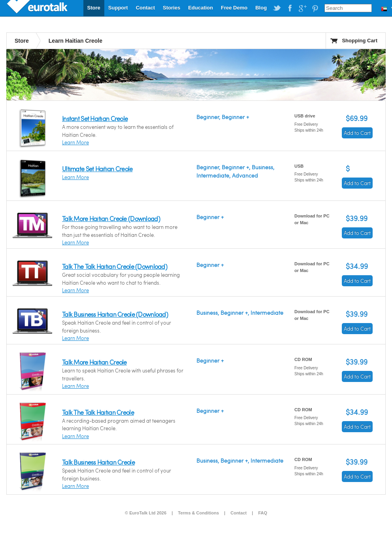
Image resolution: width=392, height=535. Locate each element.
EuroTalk (38, 8)
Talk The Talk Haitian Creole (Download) (115, 266)
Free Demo (234, 8)
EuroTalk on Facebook (290, 8)
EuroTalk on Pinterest (315, 8)
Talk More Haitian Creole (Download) (111, 218)
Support (118, 8)
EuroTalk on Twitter (277, 8)
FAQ (263, 513)
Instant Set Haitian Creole (95, 118)
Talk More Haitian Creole (94, 362)
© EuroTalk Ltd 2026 (146, 513)
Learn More (75, 142)
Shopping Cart (360, 41)
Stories (171, 8)
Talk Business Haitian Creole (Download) (115, 314)
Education (201, 8)
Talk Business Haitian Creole (98, 462)
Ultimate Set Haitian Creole (97, 169)
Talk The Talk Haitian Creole (98, 412)
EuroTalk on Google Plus (302, 8)
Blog (261, 8)
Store (94, 8)
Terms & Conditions (198, 513)
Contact (145, 8)
